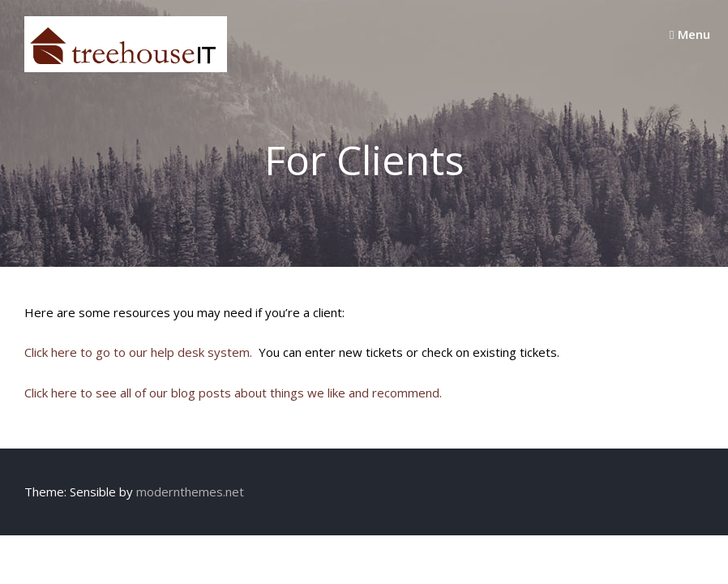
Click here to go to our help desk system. (138, 352)
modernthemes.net (190, 492)
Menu (689, 34)
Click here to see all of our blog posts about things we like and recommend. (233, 393)
